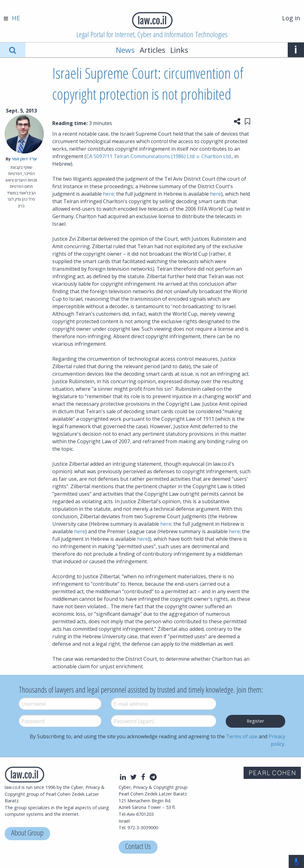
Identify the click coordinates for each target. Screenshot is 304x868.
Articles (152, 50)
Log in (291, 18)
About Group (27, 833)
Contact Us (138, 847)
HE (16, 18)
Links (179, 50)
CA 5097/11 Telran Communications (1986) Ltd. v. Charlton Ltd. (159, 156)
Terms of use (242, 736)
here (108, 194)
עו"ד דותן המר (24, 159)
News (125, 50)
